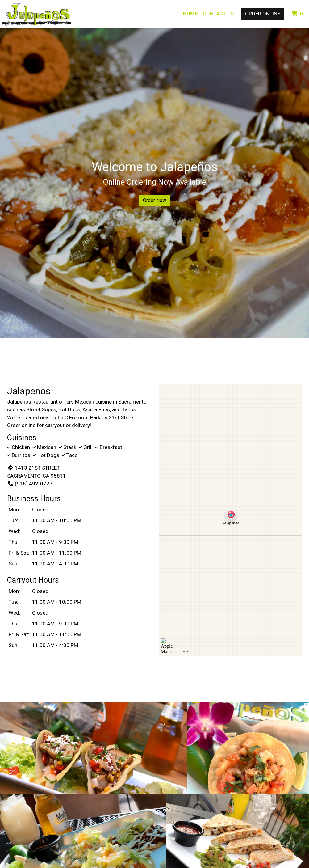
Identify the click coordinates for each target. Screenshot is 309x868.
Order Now (154, 200)
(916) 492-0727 (30, 484)
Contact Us (218, 14)
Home (190, 14)
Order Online (263, 14)
